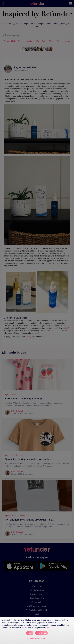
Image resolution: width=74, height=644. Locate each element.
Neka (30, 633)
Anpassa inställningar (36, 638)
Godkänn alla (42, 633)
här (23, 628)
